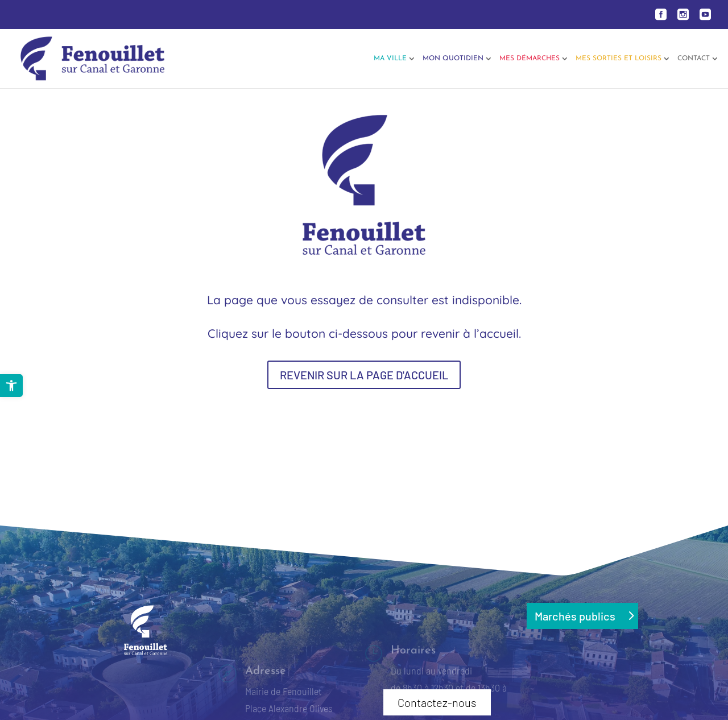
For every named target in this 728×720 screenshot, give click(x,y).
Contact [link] (694, 59)
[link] (11, 386)
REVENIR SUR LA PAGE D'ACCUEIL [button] (364, 375)
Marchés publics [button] (575, 616)
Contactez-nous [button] (437, 702)
